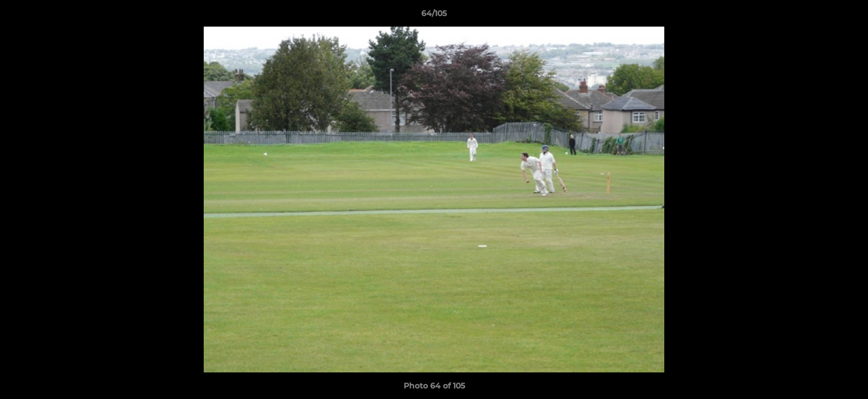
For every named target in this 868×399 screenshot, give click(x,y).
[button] (848, 16)
